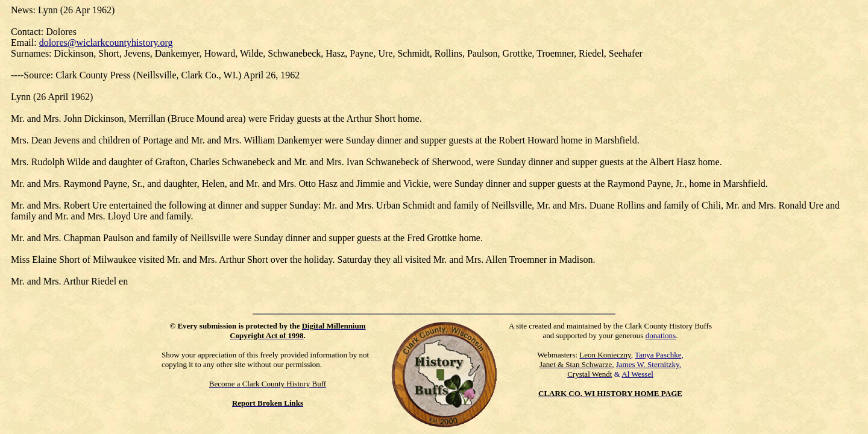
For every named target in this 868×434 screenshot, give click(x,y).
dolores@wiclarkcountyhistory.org (106, 42)
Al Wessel (637, 374)
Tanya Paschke (658, 355)
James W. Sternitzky (648, 364)
